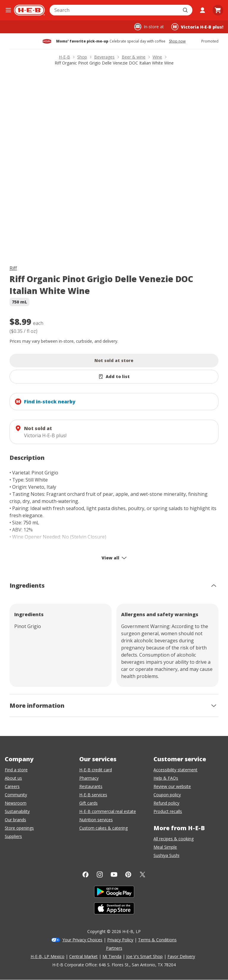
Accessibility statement (175, 770)
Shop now (177, 41)
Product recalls (168, 811)
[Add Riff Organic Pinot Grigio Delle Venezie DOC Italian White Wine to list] (114, 377)
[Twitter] (142, 874)
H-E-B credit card (96, 770)
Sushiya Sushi (166, 855)
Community (16, 795)
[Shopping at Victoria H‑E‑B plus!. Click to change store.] (197, 27)
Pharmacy (89, 778)
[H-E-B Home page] (29, 10)
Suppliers (13, 836)
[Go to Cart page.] (218, 10)
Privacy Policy (120, 940)
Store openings (19, 828)
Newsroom (16, 803)
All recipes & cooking (174, 839)
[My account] (202, 10)
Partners (114, 948)
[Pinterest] (128, 874)
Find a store (16, 770)
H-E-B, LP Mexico (47, 956)
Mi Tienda (112, 956)
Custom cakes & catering (103, 828)
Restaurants (91, 786)
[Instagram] (100, 874)
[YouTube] (114, 874)
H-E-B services (93, 795)
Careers (12, 786)
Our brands (15, 820)
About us (13, 778)
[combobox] (114, 10)
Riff (13, 268)
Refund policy (166, 803)
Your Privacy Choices (82, 940)
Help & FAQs (166, 778)
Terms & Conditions (157, 940)
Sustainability (17, 811)
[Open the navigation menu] (8, 10)
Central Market (83, 956)
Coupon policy (167, 795)
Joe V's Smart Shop (144, 956)
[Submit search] (186, 10)
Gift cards (88, 803)
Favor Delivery (181, 956)
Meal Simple (165, 847)
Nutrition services (96, 820)
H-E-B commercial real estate (108, 811)
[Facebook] (85, 874)
